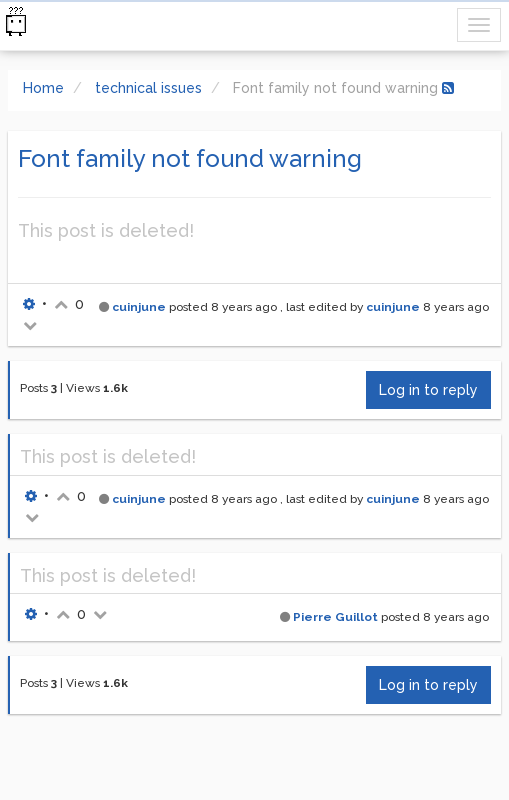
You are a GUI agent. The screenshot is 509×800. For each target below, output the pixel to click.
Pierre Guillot (335, 617)
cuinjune (139, 307)
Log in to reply (428, 390)
